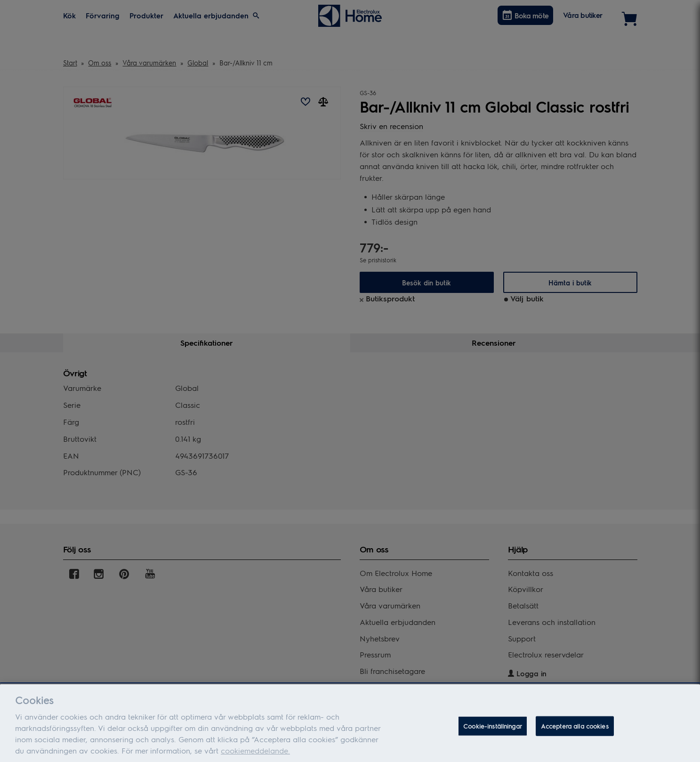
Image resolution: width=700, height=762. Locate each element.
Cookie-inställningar (493, 736)
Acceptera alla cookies (575, 736)
